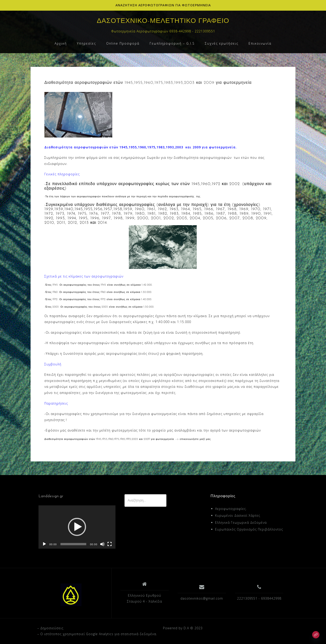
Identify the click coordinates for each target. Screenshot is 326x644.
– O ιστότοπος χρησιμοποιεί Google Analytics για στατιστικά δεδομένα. (97, 634)
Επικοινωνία (260, 43)
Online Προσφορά (123, 43)
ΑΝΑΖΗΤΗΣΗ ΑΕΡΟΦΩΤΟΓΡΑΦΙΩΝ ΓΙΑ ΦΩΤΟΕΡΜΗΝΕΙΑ (163, 5)
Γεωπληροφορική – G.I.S (172, 43)
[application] (77, 527)
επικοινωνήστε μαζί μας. (196, 439)
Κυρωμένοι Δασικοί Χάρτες (238, 515)
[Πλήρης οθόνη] (110, 544)
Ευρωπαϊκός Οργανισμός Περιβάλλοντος (249, 529)
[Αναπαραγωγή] (44, 544)
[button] (77, 527)
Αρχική (61, 43)
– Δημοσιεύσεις (50, 628)
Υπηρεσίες (86, 43)
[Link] (316, 635)
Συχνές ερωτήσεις (222, 43)
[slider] (73, 544)
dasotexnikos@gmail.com (202, 598)
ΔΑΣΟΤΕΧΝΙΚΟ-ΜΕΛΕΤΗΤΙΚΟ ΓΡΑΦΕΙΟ (163, 21)
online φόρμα (86, 158)
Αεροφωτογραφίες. (231, 509)
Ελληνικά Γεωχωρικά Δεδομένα (241, 522)
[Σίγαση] (102, 544)
